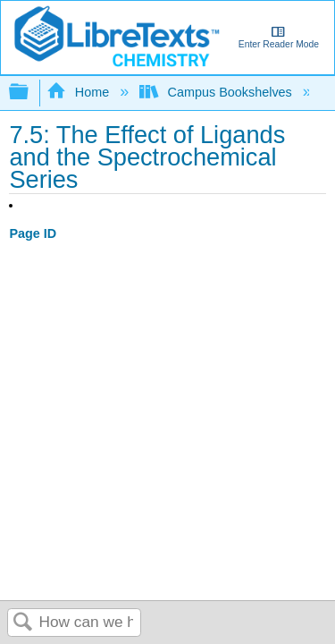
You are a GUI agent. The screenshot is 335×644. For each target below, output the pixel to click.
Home (80, 92)
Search (23, 623)
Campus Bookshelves (218, 92)
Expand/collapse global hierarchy (30, 93)
